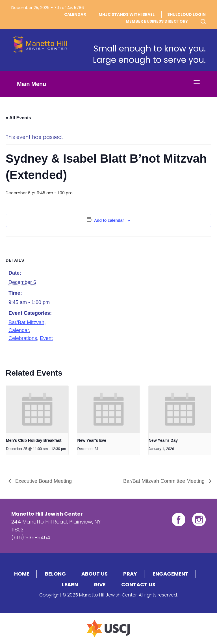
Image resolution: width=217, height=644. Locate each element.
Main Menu (32, 84)
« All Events (18, 118)
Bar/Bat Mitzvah (26, 322)
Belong (55, 574)
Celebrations (23, 338)
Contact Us (138, 584)
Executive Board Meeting (43, 481)
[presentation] (37, 409)
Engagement (171, 574)
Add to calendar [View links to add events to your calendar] (109, 220)
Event (46, 338)
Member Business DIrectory (157, 21)
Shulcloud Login (186, 14)
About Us (95, 574)
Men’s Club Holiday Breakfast (34, 440)
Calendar (75, 14)
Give (100, 584)
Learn (70, 584)
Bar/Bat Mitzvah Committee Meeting (165, 481)
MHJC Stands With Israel (127, 14)
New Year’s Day (163, 440)
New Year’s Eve (92, 440)
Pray (130, 574)
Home (22, 574)
